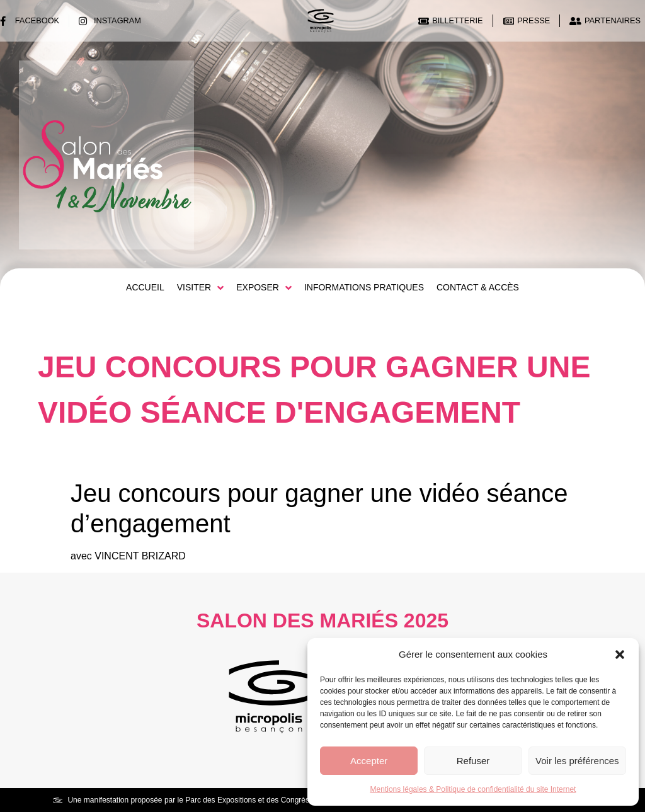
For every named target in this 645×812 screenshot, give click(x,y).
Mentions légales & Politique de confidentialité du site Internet (473, 789)
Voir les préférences (577, 761)
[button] (620, 655)
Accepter (369, 761)
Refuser (473, 761)
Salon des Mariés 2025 (322, 620)
